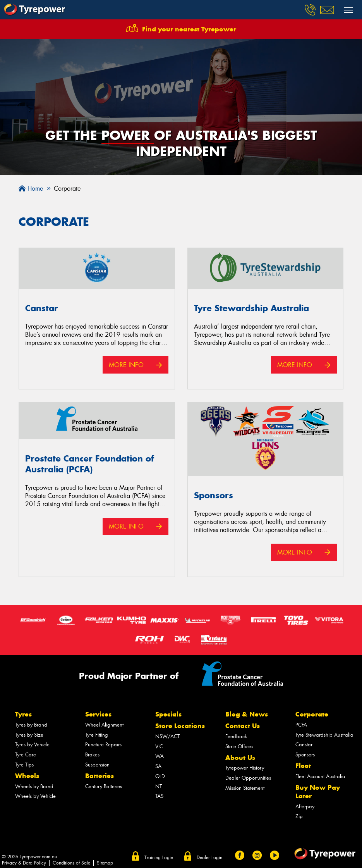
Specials (168, 714)
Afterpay (305, 807)
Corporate (312, 714)
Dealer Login (209, 858)
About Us (240, 758)
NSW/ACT (167, 736)
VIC (159, 747)
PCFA (301, 725)
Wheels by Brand (34, 786)
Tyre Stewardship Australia (324, 735)
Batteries (100, 776)
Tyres (23, 714)
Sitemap (105, 863)
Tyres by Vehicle (32, 745)
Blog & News (247, 714)
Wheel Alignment (104, 725)
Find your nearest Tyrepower (189, 29)
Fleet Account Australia (320, 776)
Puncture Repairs (103, 745)
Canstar (304, 745)
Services (98, 714)
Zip (299, 816)
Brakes (92, 755)
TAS (159, 796)
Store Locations (180, 726)
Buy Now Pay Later (318, 792)
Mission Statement (245, 788)
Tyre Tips (24, 765)
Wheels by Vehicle (35, 796)
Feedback (236, 736)
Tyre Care (26, 755)
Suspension (97, 765)
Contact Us (243, 726)
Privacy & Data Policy (24, 863)
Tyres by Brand (31, 725)
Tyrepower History (245, 768)
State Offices (239, 747)
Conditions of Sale (71, 863)
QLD (160, 776)
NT (159, 786)
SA (158, 766)
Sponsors (305, 755)
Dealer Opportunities (248, 778)
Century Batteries (104, 786)
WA (160, 756)
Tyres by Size (29, 735)
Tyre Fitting (97, 735)
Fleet (303, 766)
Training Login (159, 858)
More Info (126, 365)
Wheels (27, 776)
